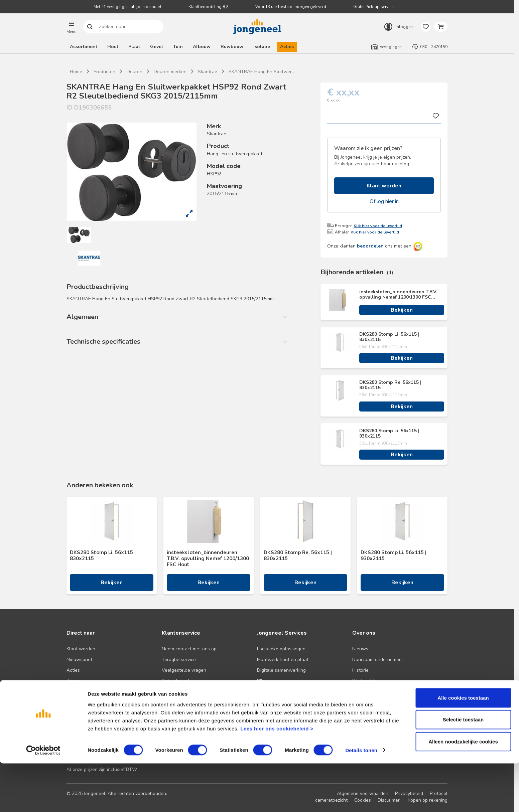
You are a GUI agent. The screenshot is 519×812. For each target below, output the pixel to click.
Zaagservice (270, 692)
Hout (113, 47)
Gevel (157, 47)
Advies (74, 681)
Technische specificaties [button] (103, 342)
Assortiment (84, 47)
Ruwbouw (232, 47)
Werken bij (364, 681)
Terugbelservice (179, 660)
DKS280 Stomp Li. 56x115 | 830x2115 (389, 337)
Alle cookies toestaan (463, 746)
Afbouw (202, 47)
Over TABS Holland (373, 692)
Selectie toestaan (463, 768)
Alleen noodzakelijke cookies (463, 790)
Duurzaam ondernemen (377, 660)
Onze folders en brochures (95, 692)
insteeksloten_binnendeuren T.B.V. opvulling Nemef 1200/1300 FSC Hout (398, 295)
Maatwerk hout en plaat (283, 660)
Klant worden (384, 186)
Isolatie (262, 47)
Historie (360, 670)
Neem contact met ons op (189, 649)
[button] (72, 27)
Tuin (178, 47)
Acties (287, 47)
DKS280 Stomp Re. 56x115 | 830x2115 (390, 385)
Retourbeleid (175, 681)
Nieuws (360, 649)
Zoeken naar (90, 27)
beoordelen (370, 246)
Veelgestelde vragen (184, 670)
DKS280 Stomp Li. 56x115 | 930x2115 (389, 434)
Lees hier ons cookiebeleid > (277, 777)
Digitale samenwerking (281, 670)
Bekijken (402, 310)
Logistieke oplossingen (281, 649)
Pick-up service (273, 702)
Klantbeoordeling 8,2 (208, 7)
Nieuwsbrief (79, 660)
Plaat (134, 47)
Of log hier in (384, 201)
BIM (261, 681)
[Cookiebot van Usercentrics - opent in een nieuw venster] (43, 799)
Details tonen (361, 799)
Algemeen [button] (82, 317)
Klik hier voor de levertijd (378, 226)
